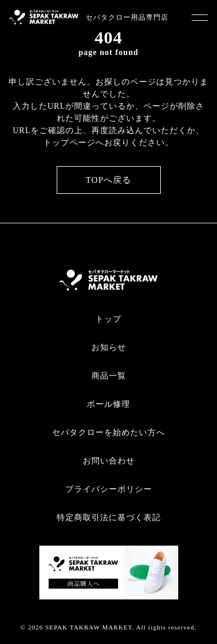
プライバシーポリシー (109, 489)
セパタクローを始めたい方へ (108, 433)
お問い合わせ (109, 461)
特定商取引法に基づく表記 (109, 518)
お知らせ (109, 347)
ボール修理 (108, 404)
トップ (108, 319)
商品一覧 (109, 376)
